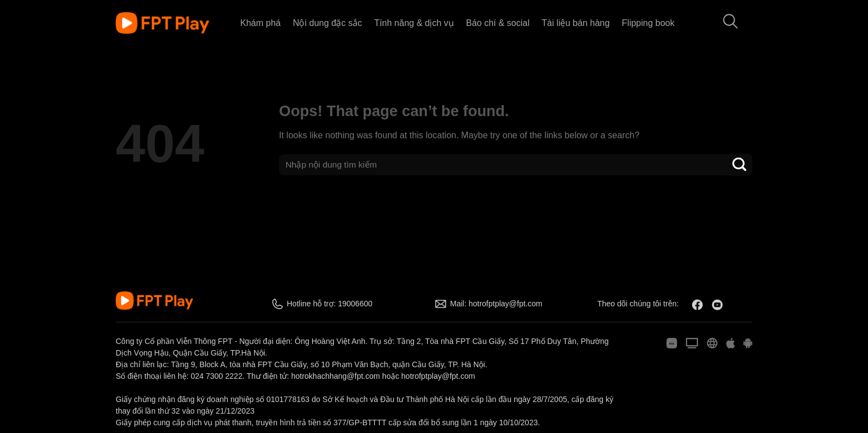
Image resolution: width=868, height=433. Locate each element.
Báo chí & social (498, 23)
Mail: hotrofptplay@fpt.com (496, 304)
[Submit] (740, 165)
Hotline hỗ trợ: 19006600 (330, 304)
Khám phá (260, 23)
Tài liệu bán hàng (575, 23)
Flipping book (648, 23)
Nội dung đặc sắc (327, 23)
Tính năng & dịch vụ (414, 23)
